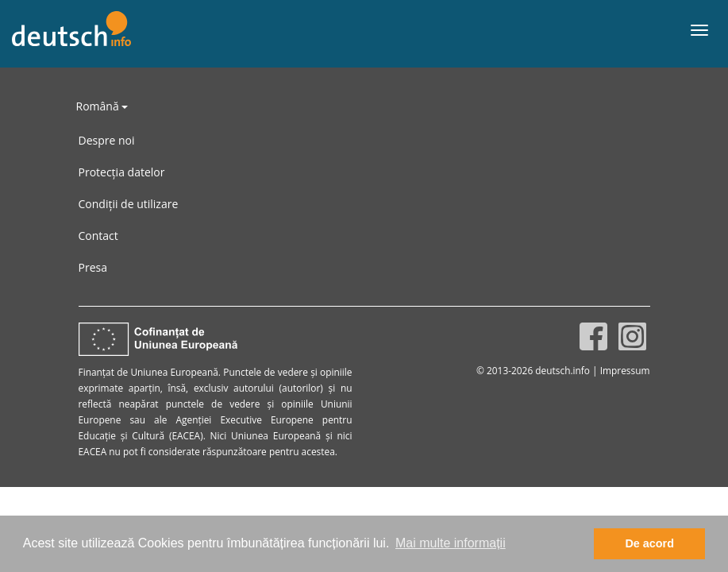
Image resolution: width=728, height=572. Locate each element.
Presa (93, 267)
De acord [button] (649, 543)
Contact (98, 236)
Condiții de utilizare (129, 204)
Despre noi (107, 140)
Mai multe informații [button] (451, 543)
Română (102, 106)
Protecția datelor (122, 172)
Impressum (625, 370)
